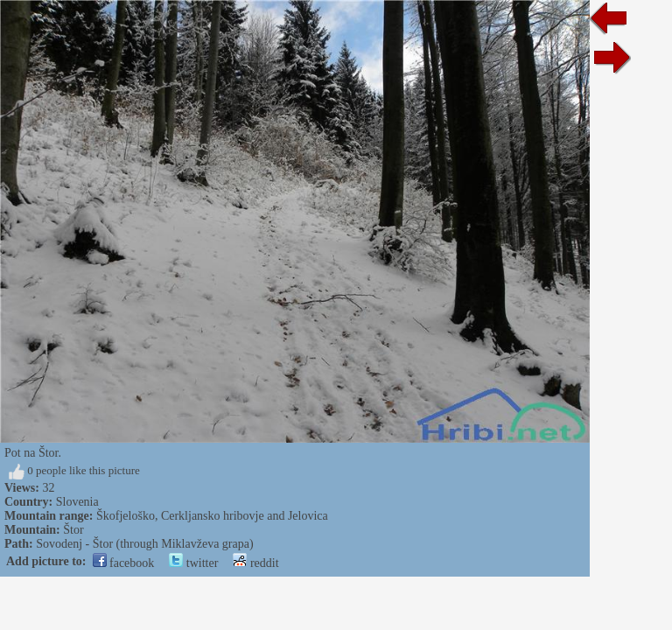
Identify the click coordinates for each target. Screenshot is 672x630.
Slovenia (77, 502)
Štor (73, 530)
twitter (193, 563)
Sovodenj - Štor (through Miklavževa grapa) (144, 544)
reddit (255, 563)
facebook (124, 563)
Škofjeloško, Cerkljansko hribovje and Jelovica (212, 516)
